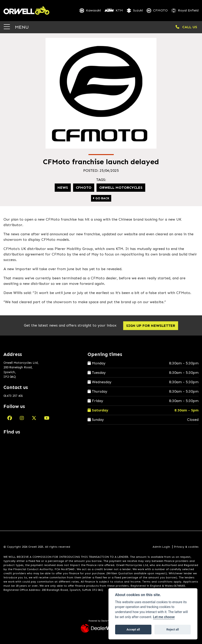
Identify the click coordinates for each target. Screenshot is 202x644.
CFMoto (84, 187)
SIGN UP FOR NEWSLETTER (151, 326)
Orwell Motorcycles (121, 187)
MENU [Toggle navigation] (16, 27)
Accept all (133, 629)
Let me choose (164, 617)
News (63, 187)
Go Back (101, 198)
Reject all (173, 629)
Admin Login (161, 547)
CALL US (186, 27)
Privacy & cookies (186, 547)
